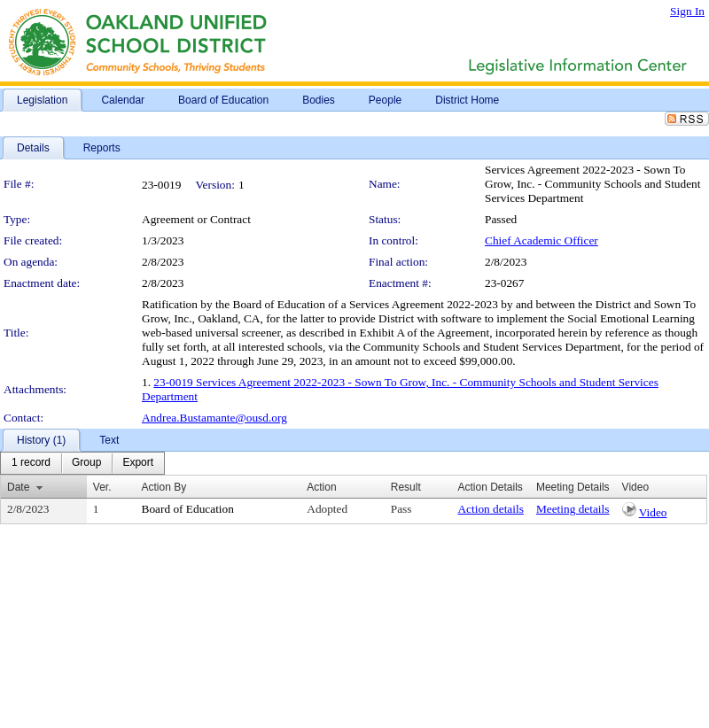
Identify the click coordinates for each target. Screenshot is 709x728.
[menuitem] (31, 463)
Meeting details (573, 509)
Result (406, 487)
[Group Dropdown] (86, 463)
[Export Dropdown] (138, 463)
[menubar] (82, 463)
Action (321, 487)
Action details (490, 509)
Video (653, 512)
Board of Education (188, 509)
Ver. (102, 487)
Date (18, 487)
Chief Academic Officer (541, 240)
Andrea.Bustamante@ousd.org (214, 418)
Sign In (687, 11)
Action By (164, 487)
